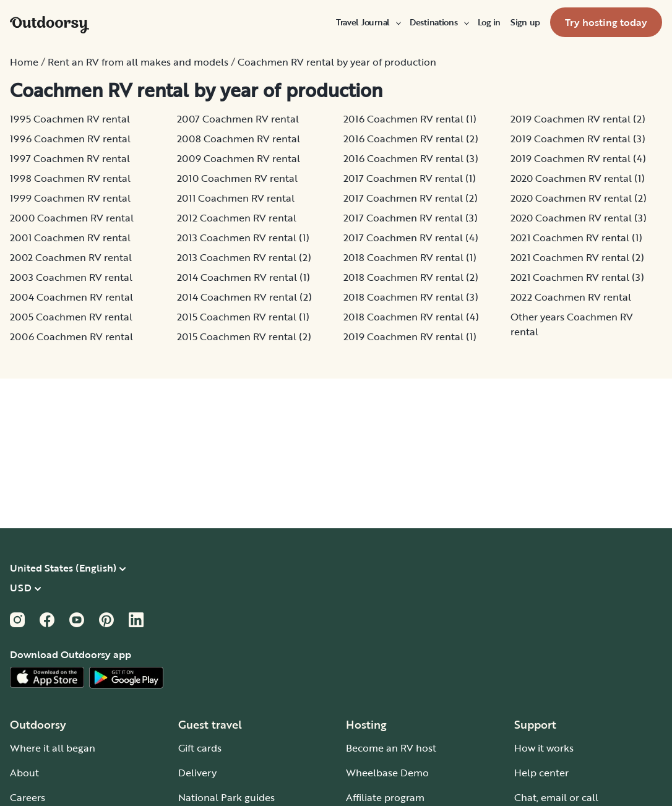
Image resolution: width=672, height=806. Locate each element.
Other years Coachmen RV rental (572, 324)
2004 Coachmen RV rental (71, 297)
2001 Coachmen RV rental (70, 238)
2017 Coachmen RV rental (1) (410, 178)
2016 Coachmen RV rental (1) (410, 119)
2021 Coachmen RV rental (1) (576, 238)
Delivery (197, 773)
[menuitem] (368, 22)
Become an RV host (391, 748)
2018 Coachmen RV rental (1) (410, 257)
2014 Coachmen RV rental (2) (244, 297)
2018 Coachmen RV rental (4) (411, 317)
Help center (541, 773)
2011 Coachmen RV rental (236, 198)
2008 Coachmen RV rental (239, 139)
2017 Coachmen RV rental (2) (411, 198)
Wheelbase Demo (387, 773)
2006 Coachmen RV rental (71, 337)
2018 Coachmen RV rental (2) (411, 277)
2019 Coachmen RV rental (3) (578, 139)
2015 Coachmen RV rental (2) (244, 337)
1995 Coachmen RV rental (70, 119)
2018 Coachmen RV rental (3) (411, 297)
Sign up (525, 22)
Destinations (439, 22)
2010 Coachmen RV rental (237, 178)
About (24, 773)
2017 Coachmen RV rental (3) (411, 218)
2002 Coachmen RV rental (71, 257)
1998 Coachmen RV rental (70, 178)
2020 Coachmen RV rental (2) (579, 198)
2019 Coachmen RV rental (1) (410, 337)
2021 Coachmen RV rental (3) (577, 277)
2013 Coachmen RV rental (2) (244, 257)
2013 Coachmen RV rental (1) (243, 238)
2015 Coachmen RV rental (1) (243, 317)
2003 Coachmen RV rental (71, 277)
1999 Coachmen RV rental (70, 198)
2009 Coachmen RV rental (239, 158)
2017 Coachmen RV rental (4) (411, 238)
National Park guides (226, 797)
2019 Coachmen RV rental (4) (578, 158)
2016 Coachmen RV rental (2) (411, 139)
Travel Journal (368, 22)
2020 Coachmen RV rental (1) (578, 178)
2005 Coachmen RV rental (71, 317)
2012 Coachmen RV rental (237, 218)
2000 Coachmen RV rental (72, 218)
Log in (489, 22)
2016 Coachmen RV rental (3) (411, 158)
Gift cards (200, 748)
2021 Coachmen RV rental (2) (577, 257)
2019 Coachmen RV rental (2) (578, 119)
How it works (544, 748)
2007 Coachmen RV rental (238, 119)
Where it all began (53, 748)
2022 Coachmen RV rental (571, 297)
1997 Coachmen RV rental (70, 158)
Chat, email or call (556, 797)
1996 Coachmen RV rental (70, 139)
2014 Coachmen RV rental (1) (243, 277)
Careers (28, 797)
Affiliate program (385, 797)
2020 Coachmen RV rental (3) (579, 218)
